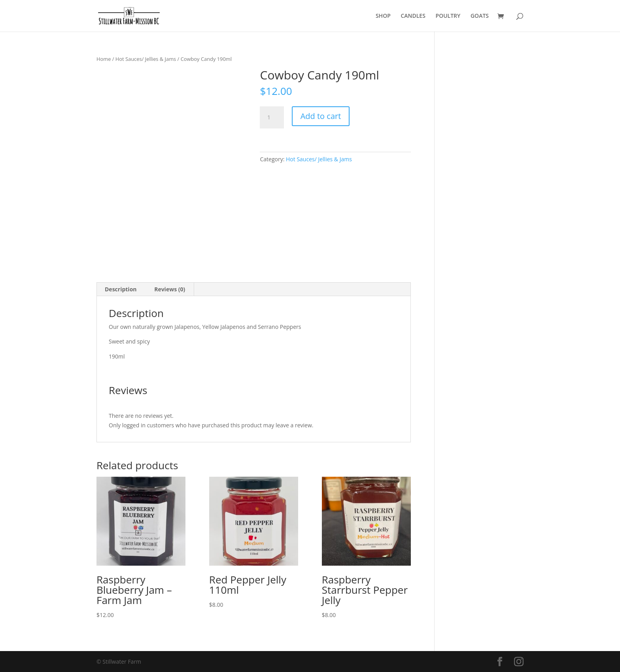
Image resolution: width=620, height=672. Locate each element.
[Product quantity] (272, 117)
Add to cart (321, 116)
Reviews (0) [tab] (170, 289)
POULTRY (448, 16)
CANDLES (413, 16)
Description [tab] (121, 289)
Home (104, 59)
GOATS (480, 16)
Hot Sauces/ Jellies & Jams (146, 59)
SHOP (383, 16)
